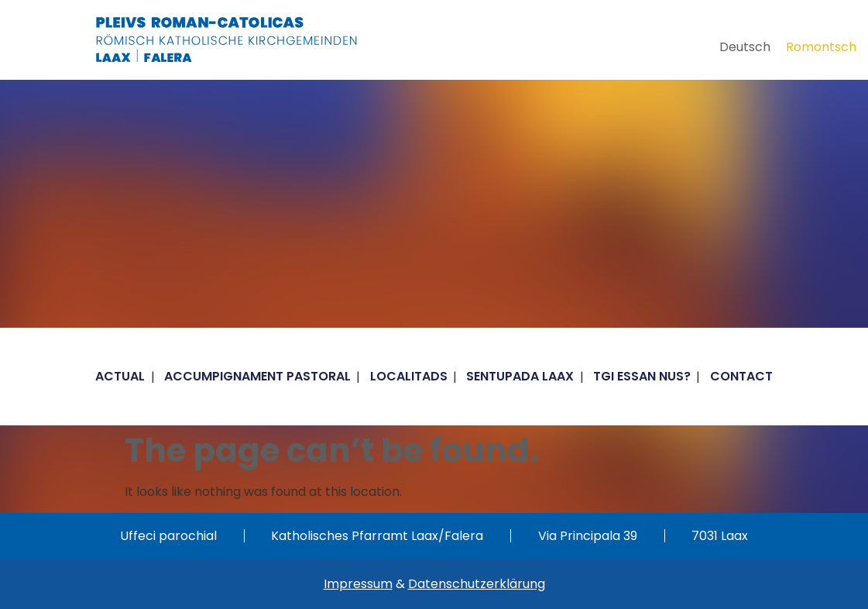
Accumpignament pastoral (257, 376)
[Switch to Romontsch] (821, 47)
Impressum (358, 584)
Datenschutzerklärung (477, 584)
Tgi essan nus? (642, 376)
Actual (120, 376)
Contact (741, 376)
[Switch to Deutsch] (745, 47)
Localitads (409, 376)
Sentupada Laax (520, 376)
